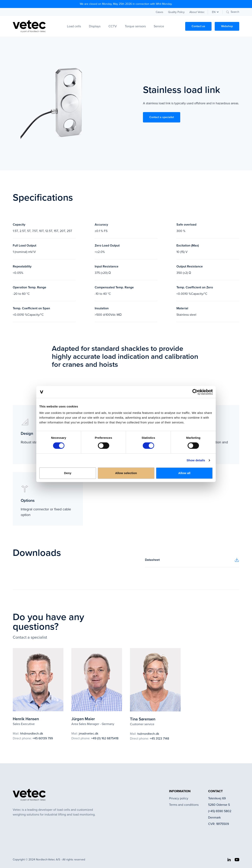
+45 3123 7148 (159, 738)
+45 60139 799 (43, 738)
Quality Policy (176, 12)
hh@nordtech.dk (32, 733)
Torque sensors (135, 26)
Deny (68, 473)
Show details (196, 460)
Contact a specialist (162, 117)
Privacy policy (179, 798)
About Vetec (197, 12)
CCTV (113, 26)
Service (159, 26)
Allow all (184, 473)
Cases (159, 12)
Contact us (198, 26)
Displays (95, 26)
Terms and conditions (184, 805)
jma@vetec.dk (89, 733)
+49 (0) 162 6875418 (105, 738)
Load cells (74, 26)
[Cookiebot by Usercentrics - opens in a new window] (195, 392)
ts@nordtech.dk (148, 734)
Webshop (227, 26)
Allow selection (126, 473)
